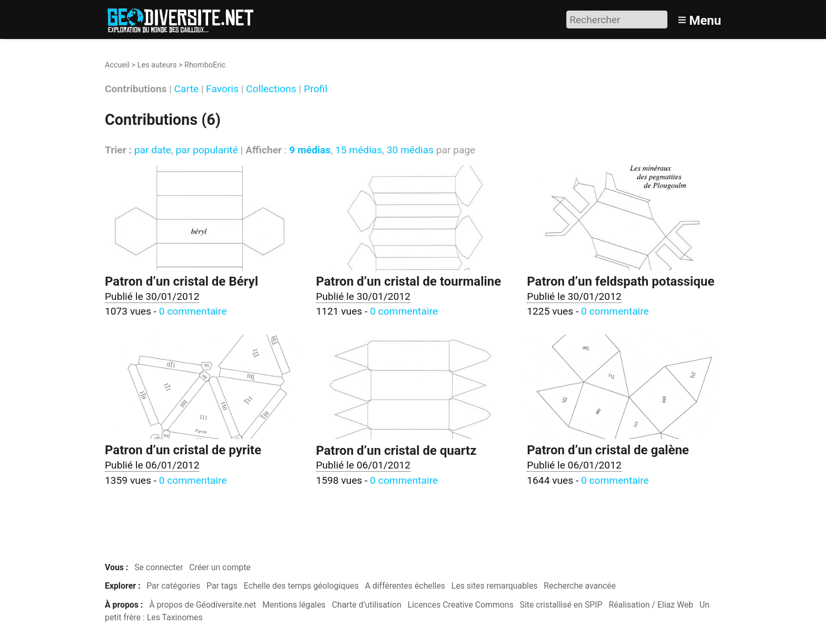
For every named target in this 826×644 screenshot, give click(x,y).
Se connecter (159, 567)
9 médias (310, 150)
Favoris (222, 89)
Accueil (117, 65)
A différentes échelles (405, 586)
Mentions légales (294, 605)
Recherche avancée (580, 586)
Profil (316, 89)
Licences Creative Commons (461, 605)
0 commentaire (193, 311)
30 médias (410, 150)
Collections (271, 89)
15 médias (358, 150)
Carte (186, 89)
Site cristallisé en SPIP (561, 605)
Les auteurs (157, 65)
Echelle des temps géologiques (301, 586)
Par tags (222, 586)
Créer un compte (220, 567)
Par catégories (173, 586)
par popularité (206, 150)
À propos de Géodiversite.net (203, 605)
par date (153, 150)
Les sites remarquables (495, 586)
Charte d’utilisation (367, 605)
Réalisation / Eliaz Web (651, 605)
